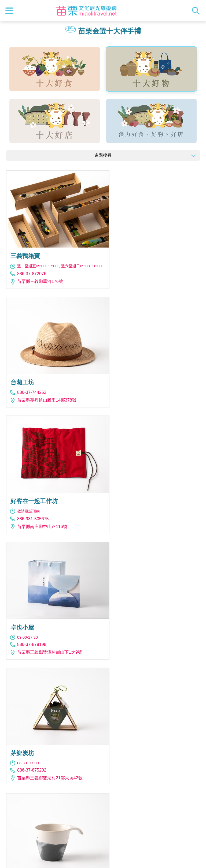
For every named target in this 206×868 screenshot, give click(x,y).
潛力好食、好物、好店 (151, 121)
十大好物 (151, 69)
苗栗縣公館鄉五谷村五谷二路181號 (153, 751)
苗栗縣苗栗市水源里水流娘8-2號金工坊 (55, 629)
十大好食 (55, 69)
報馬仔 (103, 806)
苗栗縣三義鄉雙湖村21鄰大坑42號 (50, 511)
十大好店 (55, 121)
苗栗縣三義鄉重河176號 (40, 277)
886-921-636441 (135, 504)
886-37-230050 (134, 743)
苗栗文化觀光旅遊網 (87, 11)
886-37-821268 (134, 626)
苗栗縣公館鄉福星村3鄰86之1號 (150, 511)
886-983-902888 (33, 749)
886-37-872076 (32, 269)
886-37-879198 (134, 386)
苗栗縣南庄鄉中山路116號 (42, 394)
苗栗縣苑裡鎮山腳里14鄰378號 (149, 265)
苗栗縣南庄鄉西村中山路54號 (148, 634)
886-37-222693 (32, 621)
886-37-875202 (32, 504)
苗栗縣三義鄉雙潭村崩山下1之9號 (152, 394)
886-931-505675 (33, 387)
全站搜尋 (197, 11)
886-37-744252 (134, 257)
